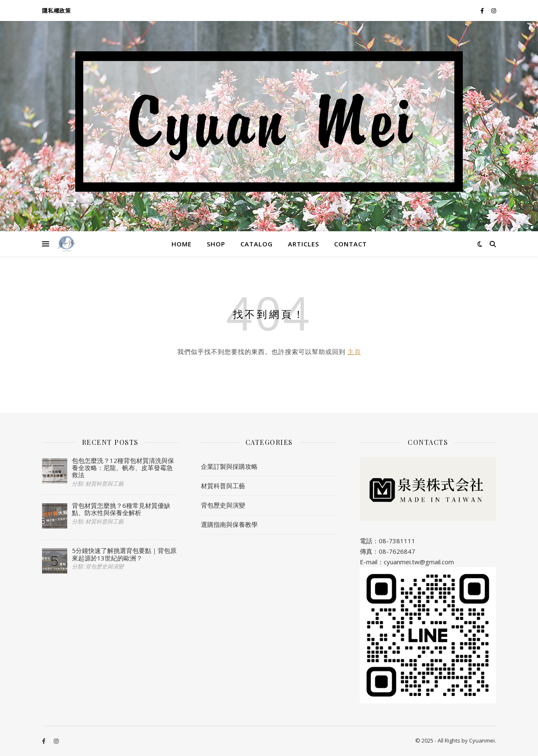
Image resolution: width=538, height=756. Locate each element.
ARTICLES (303, 244)
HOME (182, 244)
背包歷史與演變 (223, 505)
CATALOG (257, 244)
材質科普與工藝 (223, 486)
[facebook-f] (483, 11)
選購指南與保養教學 (229, 524)
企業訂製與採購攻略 (229, 466)
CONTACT (351, 244)
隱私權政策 (57, 11)
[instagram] (494, 11)
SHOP (216, 244)
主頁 (354, 352)
